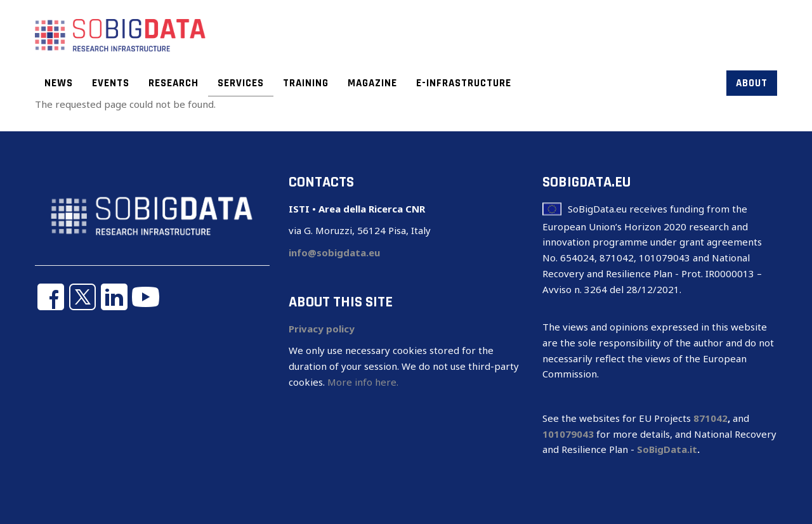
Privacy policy (322, 329)
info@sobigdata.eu (334, 252)
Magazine (372, 83)
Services (241, 83)
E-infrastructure (464, 83)
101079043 (568, 434)
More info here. (363, 382)
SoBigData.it (667, 449)
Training (306, 83)
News (59, 83)
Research (174, 83)
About (752, 83)
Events (111, 83)
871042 (710, 418)
